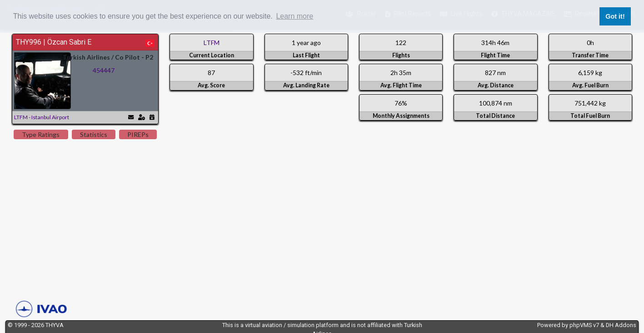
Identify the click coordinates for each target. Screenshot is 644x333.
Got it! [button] (615, 16)
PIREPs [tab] (138, 134)
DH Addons (621, 325)
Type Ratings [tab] (41, 134)
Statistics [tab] (94, 134)
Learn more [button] (295, 16)
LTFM (212, 43)
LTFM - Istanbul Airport (42, 117)
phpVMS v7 (584, 325)
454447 (104, 70)
